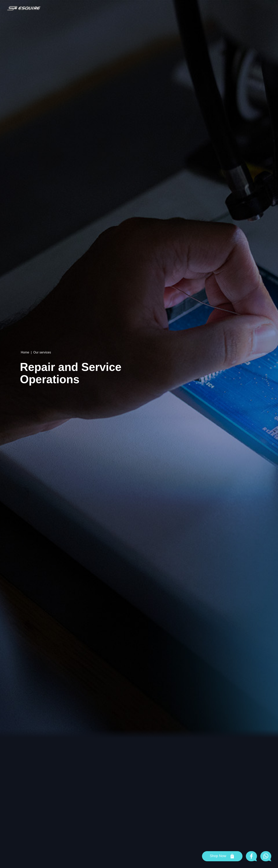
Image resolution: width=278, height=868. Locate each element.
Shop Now (218, 856)
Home (25, 352)
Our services (42, 352)
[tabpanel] (139, 369)
